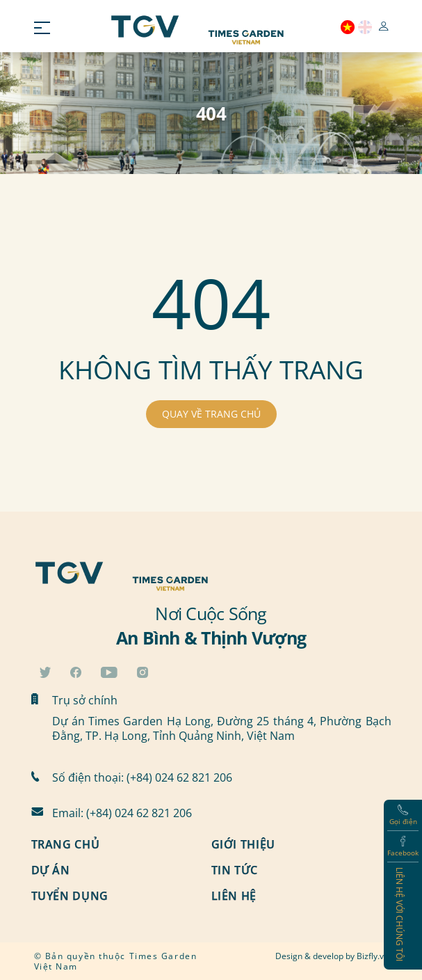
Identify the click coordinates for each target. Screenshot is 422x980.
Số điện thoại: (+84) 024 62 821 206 (142, 777)
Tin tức (235, 871)
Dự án (51, 871)
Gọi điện (403, 815)
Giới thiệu (243, 845)
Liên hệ (234, 896)
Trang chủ (66, 845)
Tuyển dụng (70, 896)
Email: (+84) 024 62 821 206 (122, 813)
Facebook (403, 847)
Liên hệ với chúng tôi (400, 914)
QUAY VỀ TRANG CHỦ (211, 414)
